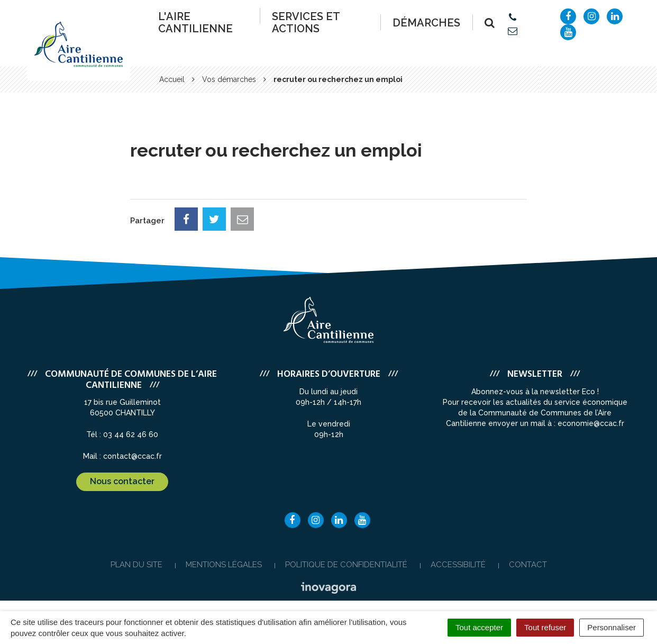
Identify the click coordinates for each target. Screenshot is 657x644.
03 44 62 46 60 (131, 434)
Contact (528, 565)
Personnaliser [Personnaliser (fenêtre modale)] (612, 627)
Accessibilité (458, 565)
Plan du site (136, 565)
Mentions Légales (224, 565)
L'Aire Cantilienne (195, 22)
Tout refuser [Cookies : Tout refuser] (545, 627)
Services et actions (306, 22)
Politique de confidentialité (346, 565)
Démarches (426, 23)
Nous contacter (122, 481)
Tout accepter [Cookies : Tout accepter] (479, 627)
